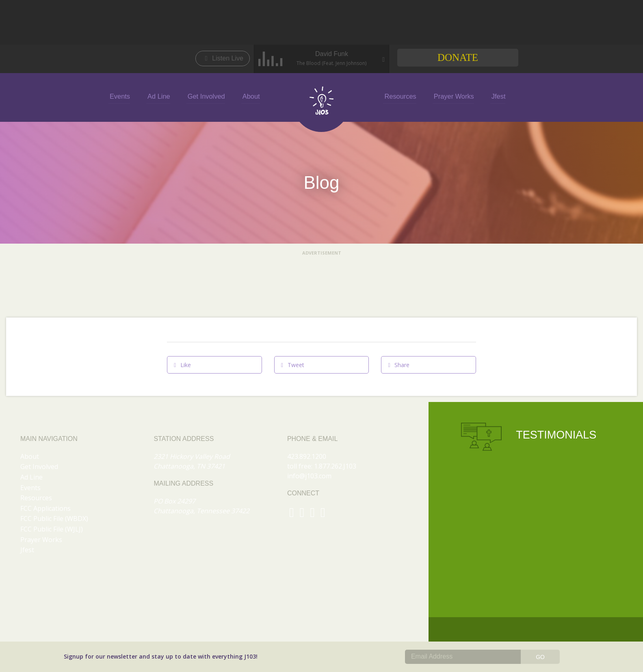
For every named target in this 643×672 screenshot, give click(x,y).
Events (126, 96)
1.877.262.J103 (335, 466)
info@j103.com (309, 476)
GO (540, 657)
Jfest (493, 96)
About (251, 96)
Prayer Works (450, 96)
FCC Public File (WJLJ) (52, 529)
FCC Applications (45, 508)
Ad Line (163, 96)
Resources (398, 96)
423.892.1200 (307, 456)
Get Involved (208, 96)
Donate (458, 57)
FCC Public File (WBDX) (54, 519)
